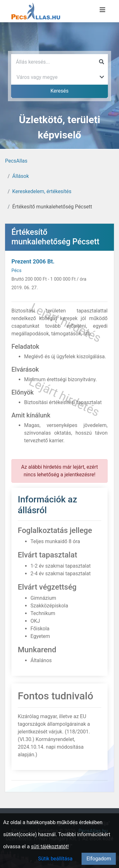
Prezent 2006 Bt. (33, 261)
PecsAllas (16, 161)
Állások (21, 176)
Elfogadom (99, 859)
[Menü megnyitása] (102, 10)
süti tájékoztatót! (50, 847)
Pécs (17, 271)
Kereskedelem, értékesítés (42, 191)
